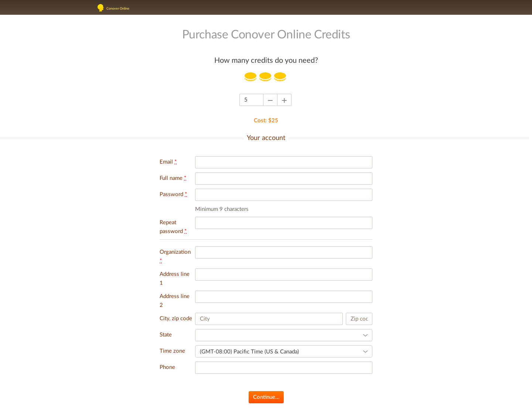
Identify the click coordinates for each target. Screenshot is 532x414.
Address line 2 (175, 301)
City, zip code (176, 319)
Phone (167, 367)
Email (168, 162)
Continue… (266, 397)
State (166, 335)
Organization (175, 256)
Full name (173, 178)
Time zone (172, 351)
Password (173, 194)
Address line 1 (175, 279)
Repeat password (173, 227)
